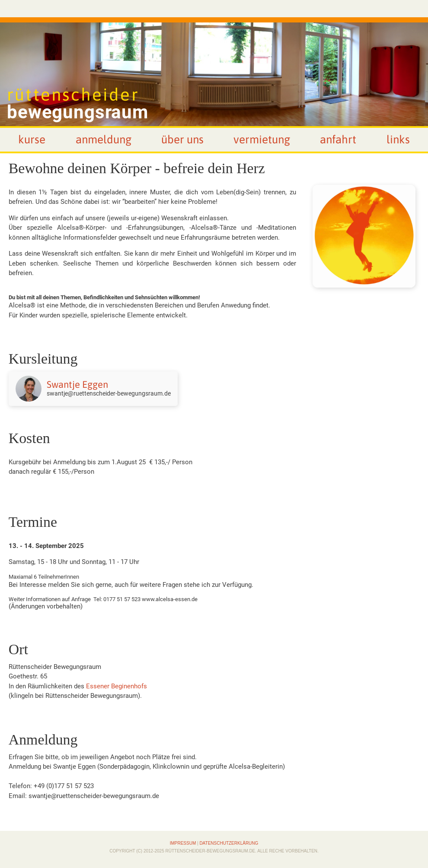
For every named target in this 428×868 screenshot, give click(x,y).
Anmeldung (104, 139)
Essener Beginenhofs (117, 686)
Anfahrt (338, 139)
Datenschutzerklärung (229, 843)
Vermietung (262, 139)
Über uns (182, 139)
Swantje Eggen (77, 384)
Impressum (183, 843)
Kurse (32, 139)
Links (398, 139)
